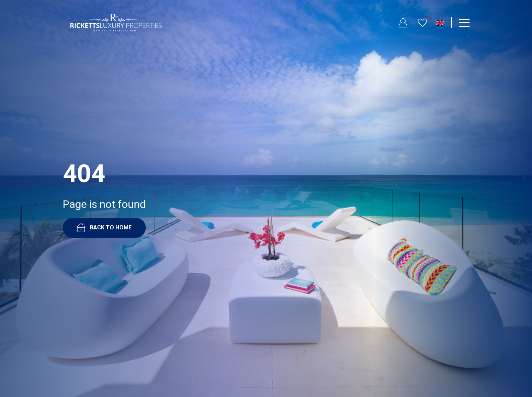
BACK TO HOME (104, 228)
